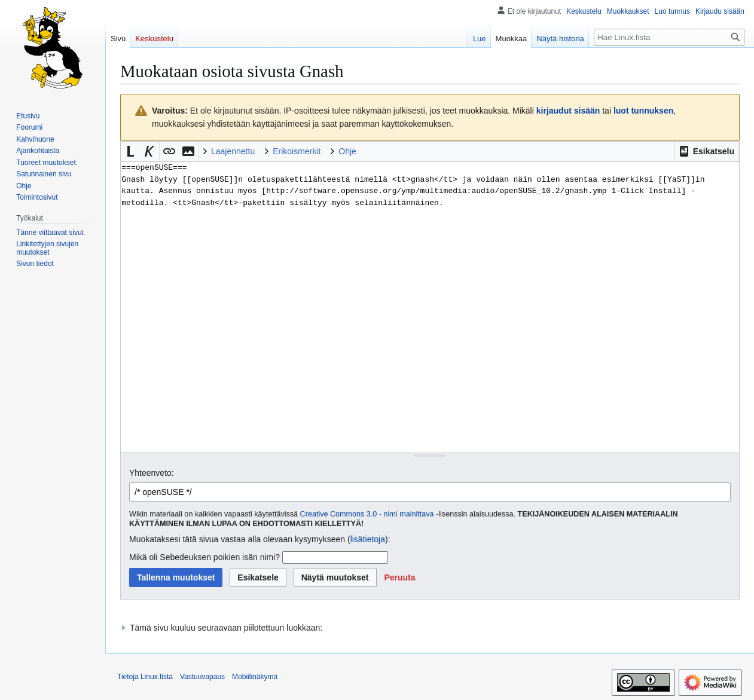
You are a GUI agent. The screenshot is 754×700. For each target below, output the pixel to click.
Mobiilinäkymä (255, 677)
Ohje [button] (347, 151)
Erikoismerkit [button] (297, 151)
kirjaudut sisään (568, 111)
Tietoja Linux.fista (145, 677)
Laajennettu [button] (233, 151)
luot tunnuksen (643, 111)
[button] (706, 151)
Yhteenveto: (152, 473)
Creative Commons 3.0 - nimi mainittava (367, 514)
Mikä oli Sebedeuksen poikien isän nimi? (204, 557)
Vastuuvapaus (202, 677)
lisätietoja (368, 539)
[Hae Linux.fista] (669, 37)
